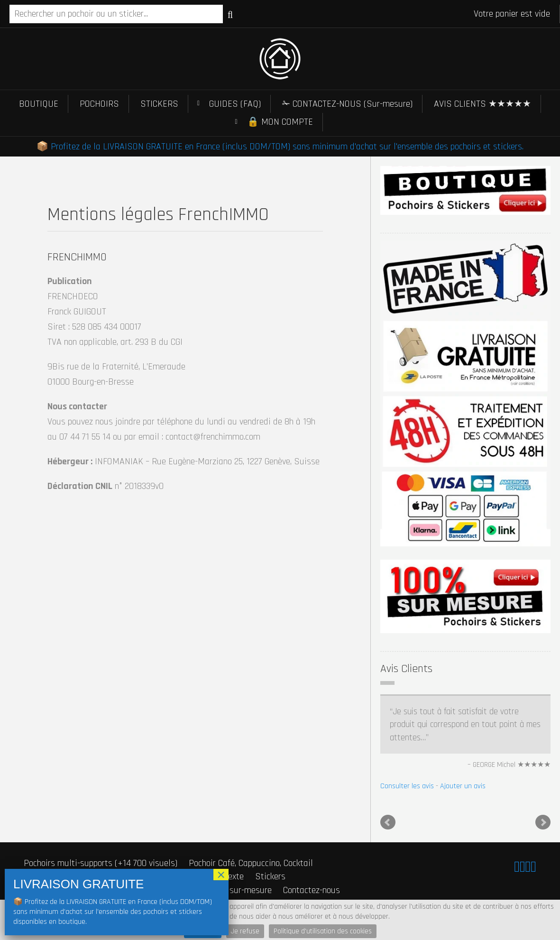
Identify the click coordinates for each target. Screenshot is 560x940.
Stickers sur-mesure (234, 890)
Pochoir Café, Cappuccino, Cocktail (251, 863)
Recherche (230, 15)
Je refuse (245, 931)
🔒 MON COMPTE (280, 122)
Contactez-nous (312, 890)
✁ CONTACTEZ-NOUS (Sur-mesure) (347, 104)
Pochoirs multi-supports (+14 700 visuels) (101, 863)
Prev (388, 822)
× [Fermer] (221, 875)
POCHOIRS (99, 104)
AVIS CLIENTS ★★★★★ (482, 104)
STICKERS (159, 104)
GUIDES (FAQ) (235, 104)
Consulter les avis (407, 786)
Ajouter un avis (463, 786)
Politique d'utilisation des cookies (323, 931)
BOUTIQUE (39, 104)
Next (543, 822)
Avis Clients (406, 669)
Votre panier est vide (512, 14)
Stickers (270, 876)
